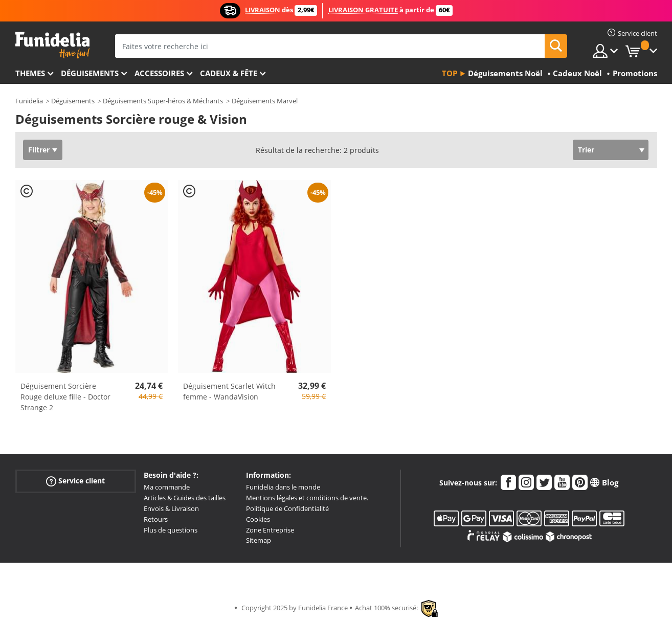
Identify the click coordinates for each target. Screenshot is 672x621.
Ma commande (167, 487)
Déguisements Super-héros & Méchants (163, 101)
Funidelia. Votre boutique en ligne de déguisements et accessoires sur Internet (52, 45)
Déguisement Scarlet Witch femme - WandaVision (229, 391)
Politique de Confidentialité (287, 508)
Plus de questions (171, 530)
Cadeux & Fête (229, 73)
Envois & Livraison (171, 508)
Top (450, 73)
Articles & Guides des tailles (185, 498)
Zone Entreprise (270, 530)
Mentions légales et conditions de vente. (307, 498)
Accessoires (159, 73)
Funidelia (29, 101)
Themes (30, 73)
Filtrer (39, 150)
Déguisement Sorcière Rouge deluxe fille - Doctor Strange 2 (65, 397)
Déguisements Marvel (265, 101)
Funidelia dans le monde (283, 487)
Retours (156, 519)
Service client (75, 481)
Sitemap (259, 540)
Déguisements (90, 73)
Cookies (258, 519)
